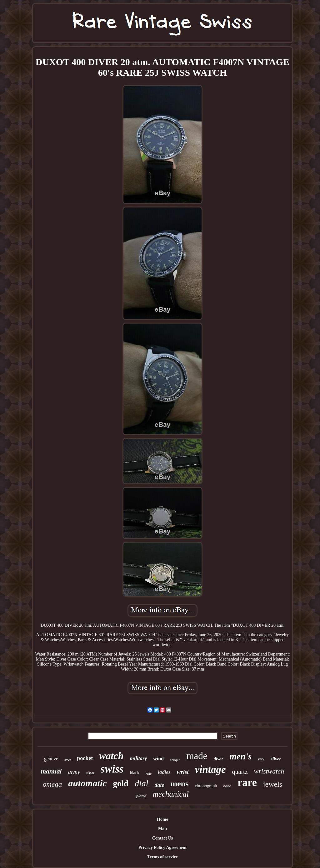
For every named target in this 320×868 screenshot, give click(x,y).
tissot (90, 773)
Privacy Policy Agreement (162, 848)
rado (149, 774)
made (197, 756)
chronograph (206, 786)
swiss (112, 769)
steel (67, 760)
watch (111, 756)
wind (158, 759)
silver (276, 759)
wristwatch (269, 771)
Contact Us (163, 838)
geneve (51, 759)
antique (175, 760)
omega (52, 784)
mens (180, 784)
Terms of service (162, 857)
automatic (87, 783)
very (261, 759)
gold (121, 784)
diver (219, 759)
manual (51, 771)
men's (240, 756)
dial (142, 783)
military (138, 758)
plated (141, 796)
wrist (183, 772)
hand (227, 786)
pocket (85, 758)
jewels (273, 784)
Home (162, 819)
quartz (240, 772)
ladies (164, 772)
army (74, 772)
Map (162, 829)
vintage (210, 769)
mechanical (171, 794)
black (135, 773)
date (160, 785)
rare (247, 782)
